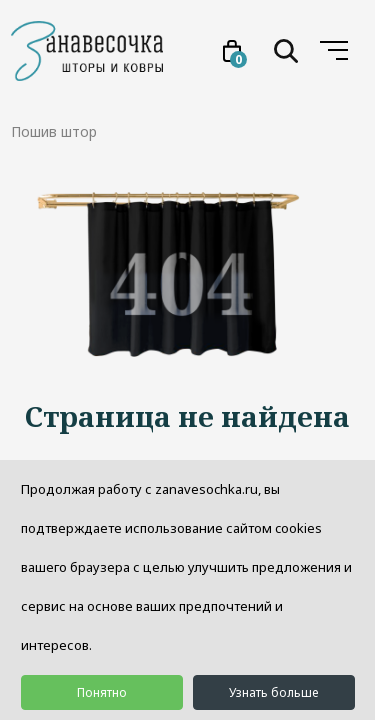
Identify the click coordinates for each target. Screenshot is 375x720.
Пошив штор (54, 131)
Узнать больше (273, 692)
